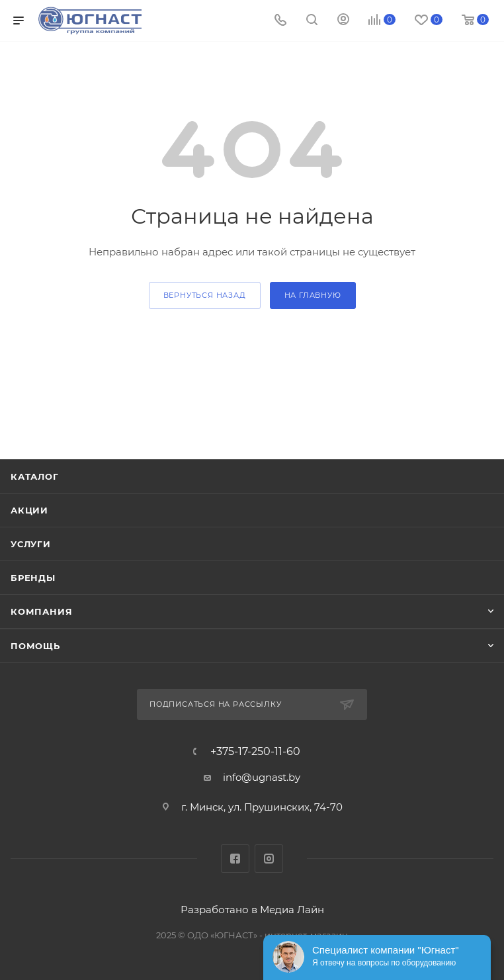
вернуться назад (205, 295)
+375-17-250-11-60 (255, 752)
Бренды (33, 578)
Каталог (35, 476)
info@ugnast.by (262, 777)
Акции (29, 510)
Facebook (235, 859)
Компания (41, 611)
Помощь (35, 646)
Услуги (31, 544)
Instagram (269, 859)
